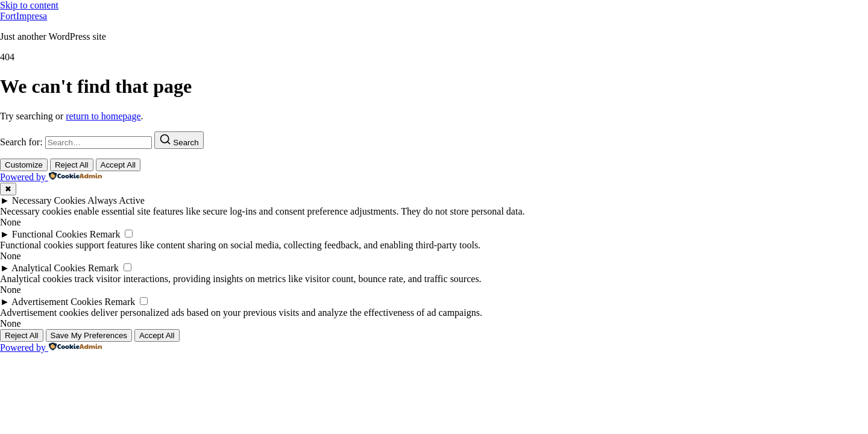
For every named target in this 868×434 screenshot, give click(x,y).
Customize (24, 165)
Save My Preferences (89, 335)
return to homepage (103, 116)
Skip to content (29, 5)
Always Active (116, 200)
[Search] (179, 140)
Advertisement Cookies (57, 302)
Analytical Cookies (49, 268)
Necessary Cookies (49, 200)
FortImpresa (24, 16)
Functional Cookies (50, 234)
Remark (105, 234)
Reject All (72, 165)
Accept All (118, 165)
